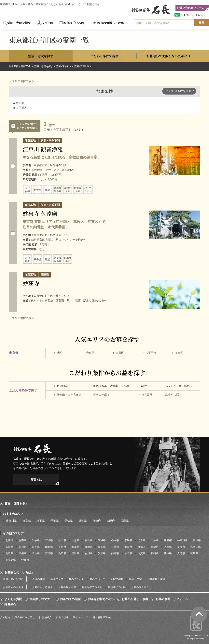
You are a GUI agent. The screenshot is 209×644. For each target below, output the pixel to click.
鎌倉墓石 (10, 604)
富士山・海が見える (69, 395)
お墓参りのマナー (41, 599)
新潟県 (197, 540)
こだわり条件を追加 (179, 91)
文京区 (179, 353)
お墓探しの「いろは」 (19, 572)
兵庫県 (125, 521)
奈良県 (181, 547)
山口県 (62, 553)
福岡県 (128, 553)
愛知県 (69, 521)
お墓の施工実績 (156, 579)
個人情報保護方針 (103, 617)
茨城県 (102, 540)
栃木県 (115, 540)
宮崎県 (194, 553)
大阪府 (111, 521)
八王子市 (151, 353)
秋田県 (62, 540)
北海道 (9, 540)
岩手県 (36, 540)
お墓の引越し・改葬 (111, 23)
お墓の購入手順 (67, 587)
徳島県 (75, 553)
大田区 (120, 353)
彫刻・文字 (135, 579)
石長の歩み (62, 617)
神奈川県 (11, 521)
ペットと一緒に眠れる (179, 386)
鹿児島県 (11, 560)
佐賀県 (141, 553)
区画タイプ (57, 579)
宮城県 (49, 540)
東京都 (27, 521)
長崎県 (155, 553)
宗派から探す (173, 395)
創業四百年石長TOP (20, 66)
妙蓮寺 (31, 283)
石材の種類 (117, 579)
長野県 (62, 547)
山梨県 (49, 547)
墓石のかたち (77, 579)
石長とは (47, 23)
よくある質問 (13, 599)
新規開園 (62, 386)
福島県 (89, 540)
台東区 (90, 353)
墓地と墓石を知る (13, 579)
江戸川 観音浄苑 (43, 149)
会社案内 (5, 617)
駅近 (144, 386)
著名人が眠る (101, 395)
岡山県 (36, 553)
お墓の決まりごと (141, 587)
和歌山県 (196, 547)
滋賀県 (83, 521)
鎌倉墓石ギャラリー (26, 617)
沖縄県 (25, 560)
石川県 (23, 547)
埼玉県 (41, 521)
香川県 (89, 553)
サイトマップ (80, 617)
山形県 (75, 540)
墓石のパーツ (97, 579)
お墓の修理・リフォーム (172, 599)
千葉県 (55, 521)
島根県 (23, 553)
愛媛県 (102, 553)
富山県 (9, 547)
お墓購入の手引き (13, 587)
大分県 (181, 553)
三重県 (115, 547)
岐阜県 (75, 547)
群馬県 (128, 540)
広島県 (49, 553)
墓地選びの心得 (117, 587)
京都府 (97, 521)
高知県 (115, 553)
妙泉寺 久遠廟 (40, 213)
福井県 (36, 547)
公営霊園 (147, 395)
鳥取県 (9, 553)
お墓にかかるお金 (42, 587)
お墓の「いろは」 (75, 23)
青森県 (23, 540)
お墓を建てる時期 (92, 587)
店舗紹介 (47, 617)
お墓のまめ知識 (70, 599)
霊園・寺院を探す (19, 23)
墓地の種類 (39, 579)
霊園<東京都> (63, 66)
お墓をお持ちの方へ (101, 599)
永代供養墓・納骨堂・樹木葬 (111, 386)
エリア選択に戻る (23, 81)
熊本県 (168, 553)
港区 (59, 353)
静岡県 (89, 547)
